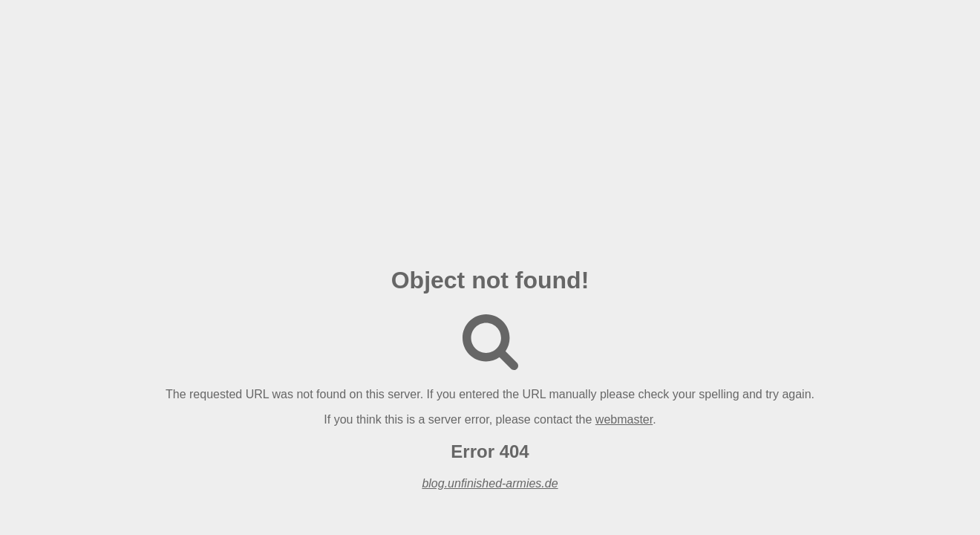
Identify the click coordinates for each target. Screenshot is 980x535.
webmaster (624, 419)
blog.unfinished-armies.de (490, 483)
